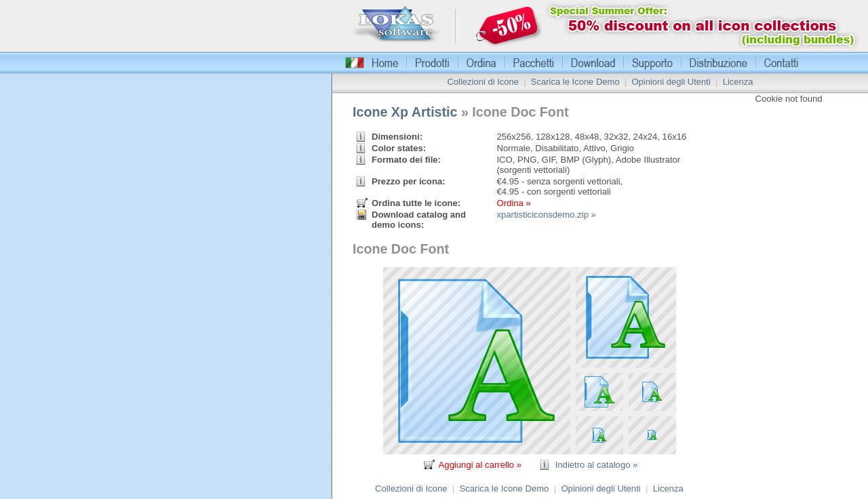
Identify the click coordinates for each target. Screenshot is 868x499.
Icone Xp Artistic (405, 112)
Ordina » (513, 203)
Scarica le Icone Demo (575, 82)
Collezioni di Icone (483, 82)
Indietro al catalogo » (597, 465)
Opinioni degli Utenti (671, 82)
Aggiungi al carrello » (480, 465)
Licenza (738, 82)
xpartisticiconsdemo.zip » (546, 215)
